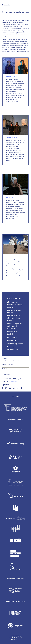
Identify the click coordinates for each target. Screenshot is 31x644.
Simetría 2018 (12, 137)
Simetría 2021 (12, 77)
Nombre (4, 369)
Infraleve (10, 198)
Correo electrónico (7, 364)
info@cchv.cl (13, 381)
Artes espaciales (13, 257)
